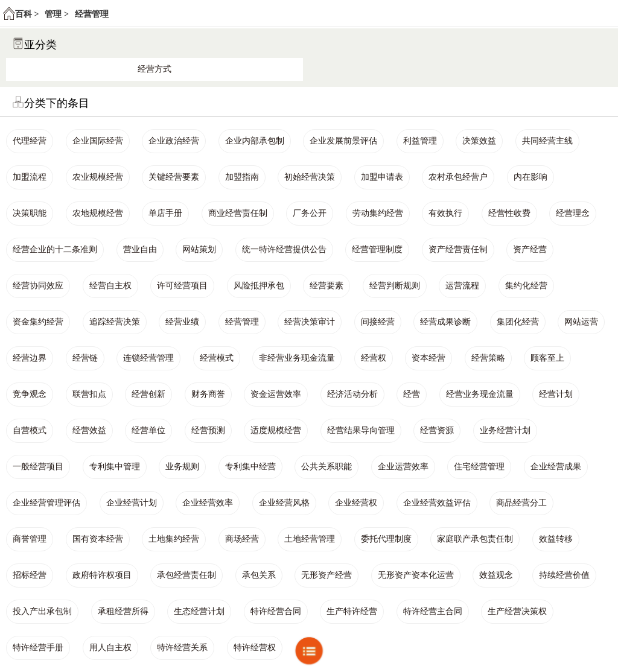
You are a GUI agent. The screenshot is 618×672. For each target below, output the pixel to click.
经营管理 (92, 14)
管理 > (56, 14)
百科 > (27, 14)
